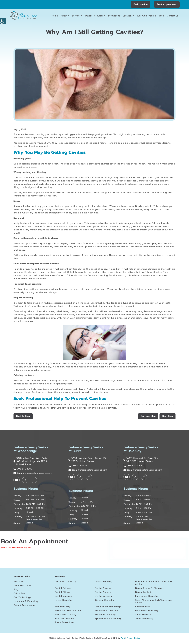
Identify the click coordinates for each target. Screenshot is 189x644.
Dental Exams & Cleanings (150, 589)
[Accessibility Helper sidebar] (3, 21)
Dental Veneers (103, 597)
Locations (128, 16)
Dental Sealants (63, 597)
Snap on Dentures (65, 619)
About (64, 16)
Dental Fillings (62, 593)
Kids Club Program (147, 16)
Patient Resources (94, 16)
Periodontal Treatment (107, 611)
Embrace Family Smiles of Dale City (141, 449)
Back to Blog (23, 416)
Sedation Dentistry (105, 615)
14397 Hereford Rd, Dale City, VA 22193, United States (141, 460)
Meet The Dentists (24, 586)
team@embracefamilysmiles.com (33, 474)
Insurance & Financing (26, 602)
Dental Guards (103, 593)
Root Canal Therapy (65, 615)
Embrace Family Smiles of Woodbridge (31, 449)
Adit (123, 639)
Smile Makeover (144, 615)
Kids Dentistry (63, 607)
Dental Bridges (63, 589)
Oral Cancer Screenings (108, 607)
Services (76, 16)
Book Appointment (167, 4)
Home (55, 16)
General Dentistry (105, 601)
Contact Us (173, 16)
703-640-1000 (23, 469)
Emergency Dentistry (147, 597)
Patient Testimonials (24, 606)
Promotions (114, 16)
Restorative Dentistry (147, 611)
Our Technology (22, 598)
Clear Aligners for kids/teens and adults (154, 602)
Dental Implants (144, 593)
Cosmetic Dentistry (65, 582)
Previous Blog (148, 416)
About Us (19, 582)
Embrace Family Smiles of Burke (86, 449)
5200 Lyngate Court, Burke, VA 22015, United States (85, 460)
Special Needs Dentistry (108, 619)
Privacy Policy (133, 639)
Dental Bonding (104, 582)
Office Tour (20, 594)
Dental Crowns (103, 589)
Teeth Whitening (144, 619)
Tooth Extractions (64, 623)
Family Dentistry (64, 601)
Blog (162, 16)
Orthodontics (142, 607)
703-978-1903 (78, 466)
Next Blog (167, 416)
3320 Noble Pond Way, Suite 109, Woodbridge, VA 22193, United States (31, 462)
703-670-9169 (133, 466)
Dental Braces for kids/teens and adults (153, 584)
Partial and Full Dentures (68, 611)
